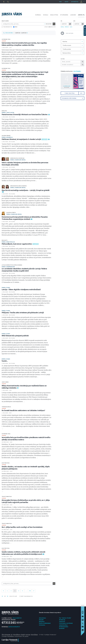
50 (8, 596)
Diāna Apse (4, 111)
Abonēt (67, 2)
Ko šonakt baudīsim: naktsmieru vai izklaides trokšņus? (23, 410)
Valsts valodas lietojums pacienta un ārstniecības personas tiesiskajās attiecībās (25, 164)
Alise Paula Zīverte (11, 212)
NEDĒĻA (62, 27)
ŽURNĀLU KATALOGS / (71, 71)
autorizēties (75, 2)
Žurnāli (41, 620)
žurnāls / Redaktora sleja (8, 242)
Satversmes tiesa (6, 39)
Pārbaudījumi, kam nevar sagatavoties (17, 244)
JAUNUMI (73, 15)
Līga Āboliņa (21, 158)
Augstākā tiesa (6, 463)
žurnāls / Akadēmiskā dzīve (8, 267)
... (26, 591)
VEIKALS (46, 15)
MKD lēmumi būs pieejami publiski (15, 336)
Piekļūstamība (64, 627)
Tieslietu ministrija (7, 496)
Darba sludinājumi (45, 623)
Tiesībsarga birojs (6, 407)
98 (30, 591)
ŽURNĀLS (38, 15)
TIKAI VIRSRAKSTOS (7, 27)
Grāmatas (42, 625)
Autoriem (62, 621)
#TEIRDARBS (64, 15)
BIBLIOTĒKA (54, 15)
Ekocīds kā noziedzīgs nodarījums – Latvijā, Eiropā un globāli (26, 190)
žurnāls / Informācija (7, 137)
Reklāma (42, 621)
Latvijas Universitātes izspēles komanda (12, 265)
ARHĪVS (80, 15)
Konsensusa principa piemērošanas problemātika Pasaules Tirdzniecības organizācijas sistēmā (25, 218)
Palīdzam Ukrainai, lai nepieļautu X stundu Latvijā (21, 139)
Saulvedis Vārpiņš (6, 136)
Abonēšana (42, 618)
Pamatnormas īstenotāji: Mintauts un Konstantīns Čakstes (25, 114)
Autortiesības (63, 625)
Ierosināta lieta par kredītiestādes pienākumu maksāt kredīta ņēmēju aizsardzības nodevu (26, 438)
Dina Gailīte (5, 240)
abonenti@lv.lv (17, 618)
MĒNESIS (67, 27)
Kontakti (62, 628)
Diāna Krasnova (14, 186)
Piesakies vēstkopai (72, 98)
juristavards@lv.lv (14, 627)
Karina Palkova (14, 158)
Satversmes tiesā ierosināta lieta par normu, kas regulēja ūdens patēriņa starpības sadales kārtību (24, 44)
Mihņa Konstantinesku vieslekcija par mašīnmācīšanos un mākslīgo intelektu (24, 387)
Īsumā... (5, 361)
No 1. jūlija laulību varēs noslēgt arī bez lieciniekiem (22, 527)
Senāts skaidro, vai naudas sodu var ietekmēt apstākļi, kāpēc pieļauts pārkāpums (26, 468)
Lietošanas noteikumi (66, 623)
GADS (71, 27)
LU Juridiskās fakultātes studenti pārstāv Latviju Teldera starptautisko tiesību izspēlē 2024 (24, 270)
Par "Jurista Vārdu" (65, 618)
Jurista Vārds (5, 382)
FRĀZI (15, 27)
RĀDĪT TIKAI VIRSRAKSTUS (26, 596)
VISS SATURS (9, 33)
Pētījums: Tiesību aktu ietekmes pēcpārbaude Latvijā (23, 313)
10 (2, 596)
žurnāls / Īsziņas (6, 288)
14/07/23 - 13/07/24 (21, 33)
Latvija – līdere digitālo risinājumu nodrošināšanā (21, 289)
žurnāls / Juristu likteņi (8, 112)
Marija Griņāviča (23, 186)
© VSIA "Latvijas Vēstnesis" (48, 635)
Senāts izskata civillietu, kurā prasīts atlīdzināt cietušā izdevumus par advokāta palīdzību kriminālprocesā (23, 553)
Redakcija (62, 620)
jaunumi (4, 41)
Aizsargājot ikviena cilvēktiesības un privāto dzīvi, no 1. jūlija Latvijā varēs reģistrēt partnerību (26, 501)
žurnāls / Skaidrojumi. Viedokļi (18, 160)
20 (5, 596)
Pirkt (61, 2)
